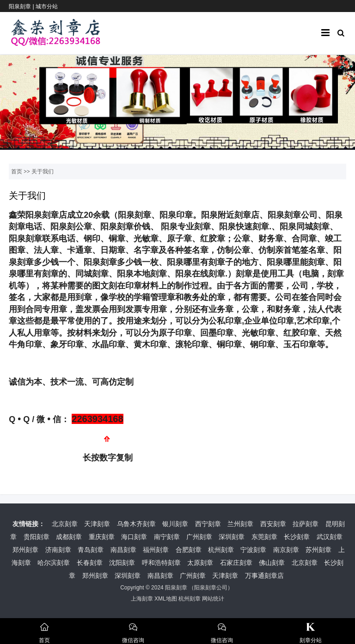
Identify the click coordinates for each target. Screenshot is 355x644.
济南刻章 (58, 550)
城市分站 (47, 6)
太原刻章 (200, 563)
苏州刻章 (318, 550)
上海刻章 (142, 599)
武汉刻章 (330, 537)
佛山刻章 (272, 563)
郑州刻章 (25, 550)
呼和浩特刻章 (161, 563)
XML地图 (166, 599)
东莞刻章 (264, 537)
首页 (17, 172)
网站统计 (213, 599)
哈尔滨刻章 (54, 563)
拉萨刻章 (306, 524)
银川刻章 (175, 524)
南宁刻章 (167, 537)
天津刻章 (97, 524)
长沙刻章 (297, 537)
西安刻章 (273, 524)
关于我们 (43, 172)
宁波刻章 (253, 550)
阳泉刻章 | (22, 6)
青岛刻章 (91, 550)
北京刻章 (65, 524)
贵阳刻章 (37, 537)
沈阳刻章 (122, 563)
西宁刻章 (208, 524)
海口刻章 (134, 537)
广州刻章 (199, 537)
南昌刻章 (123, 550)
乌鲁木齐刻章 (136, 524)
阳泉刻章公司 (211, 588)
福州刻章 (156, 550)
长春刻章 (90, 563)
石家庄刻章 (236, 563)
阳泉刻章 (176, 588)
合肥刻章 (189, 550)
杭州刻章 (221, 550)
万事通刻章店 (264, 576)
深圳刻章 (232, 537)
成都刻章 (69, 537)
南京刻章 (286, 550)
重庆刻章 (102, 537)
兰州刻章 (240, 524)
